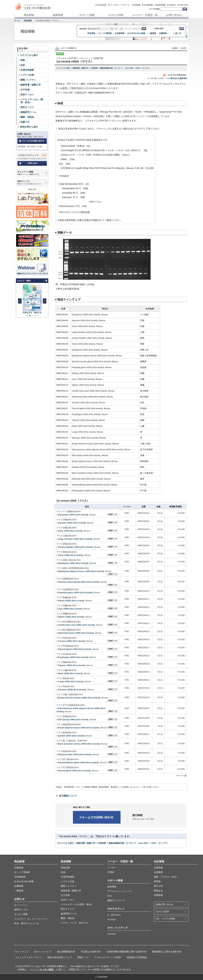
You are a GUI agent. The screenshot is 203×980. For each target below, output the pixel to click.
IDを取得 (102, 5)
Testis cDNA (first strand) (70, 555)
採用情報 (161, 5)
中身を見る (28, 313)
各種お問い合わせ (165, 904)
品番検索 (163, 33)
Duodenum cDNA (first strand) (73, 515)
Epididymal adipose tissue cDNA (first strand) (81, 571)
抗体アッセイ (27, 95)
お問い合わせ (174, 15)
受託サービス (27, 107)
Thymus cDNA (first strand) (72, 665)
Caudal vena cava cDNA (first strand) (76, 625)
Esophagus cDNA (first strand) (73, 657)
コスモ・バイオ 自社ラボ (74, 923)
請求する (38, 313)
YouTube (111, 920)
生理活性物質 (27, 70)
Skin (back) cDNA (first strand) (73, 720)
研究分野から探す (29, 127)
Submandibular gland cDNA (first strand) (78, 763)
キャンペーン (21, 905)
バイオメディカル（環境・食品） (32, 101)
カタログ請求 (116, 15)
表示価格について (68, 796)
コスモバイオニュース (38, 159)
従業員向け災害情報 (137, 957)
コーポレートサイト (120, 5)
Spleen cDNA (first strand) (71, 617)
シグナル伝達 (27, 75)
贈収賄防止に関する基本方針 (167, 952)
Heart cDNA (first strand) (70, 673)
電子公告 (158, 886)
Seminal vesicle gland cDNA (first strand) (79, 582)
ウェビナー (31, 919)
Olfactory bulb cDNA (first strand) (75, 754)
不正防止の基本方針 (91, 952)
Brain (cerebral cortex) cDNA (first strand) (79, 744)
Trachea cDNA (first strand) (71, 641)
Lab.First (183, 5)
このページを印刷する (66, 48)
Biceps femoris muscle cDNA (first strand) (79, 698)
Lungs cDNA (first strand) (71, 681)
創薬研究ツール (28, 112)
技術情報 (112, 887)
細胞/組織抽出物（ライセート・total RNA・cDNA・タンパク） (125, 68)
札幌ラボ (25, 122)
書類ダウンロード (116, 900)
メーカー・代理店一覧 (145, 15)
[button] (44, 301)
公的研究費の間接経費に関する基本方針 (127, 952)
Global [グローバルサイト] (172, 5)
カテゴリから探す (64, 68)
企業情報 (148, 5)
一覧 (46, 281)
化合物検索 (120, 33)
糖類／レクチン (28, 80)
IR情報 (137, 5)
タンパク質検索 (105, 33)
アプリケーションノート (120, 891)
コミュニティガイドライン (29, 957)
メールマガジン (23, 159)
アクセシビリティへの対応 (108, 957)
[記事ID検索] (171, 29)
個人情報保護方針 (66, 952)
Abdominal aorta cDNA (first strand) (76, 633)
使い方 (178, 33)
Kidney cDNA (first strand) (71, 601)
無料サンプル (21, 910)
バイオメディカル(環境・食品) (76, 904)
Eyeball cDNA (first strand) (71, 736)
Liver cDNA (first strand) (70, 609)
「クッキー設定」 (47, 970)
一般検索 (152, 33)
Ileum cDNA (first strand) (70, 531)
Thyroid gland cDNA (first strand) (74, 649)
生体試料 (95, 68)
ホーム (17, 21)
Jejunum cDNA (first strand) (72, 523)
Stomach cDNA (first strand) (72, 690)
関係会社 (158, 891)
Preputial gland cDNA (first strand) (75, 593)
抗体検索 (91, 33)
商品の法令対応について (60, 957)
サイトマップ (22, 952)
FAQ (110, 896)
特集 (23, 60)
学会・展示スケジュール (27, 923)
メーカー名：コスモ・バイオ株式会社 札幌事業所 (167, 78)
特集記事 (65, 868)
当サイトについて (43, 952)
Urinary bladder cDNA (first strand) (75, 547)
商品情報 (29, 15)
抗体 (23, 65)
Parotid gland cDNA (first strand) (74, 771)
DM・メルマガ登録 (165, 919)
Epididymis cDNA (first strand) (73, 563)
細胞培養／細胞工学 (81, 68)
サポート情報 (87, 15)
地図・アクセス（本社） (166, 877)
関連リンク (83, 957)
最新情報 (58, 15)
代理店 (111, 872)
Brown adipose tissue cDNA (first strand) (78, 728)
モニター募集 (21, 914)
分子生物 (25, 90)
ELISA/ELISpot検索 (136, 33)
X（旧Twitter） (115, 915)
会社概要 (158, 872)
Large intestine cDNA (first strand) (75, 539)
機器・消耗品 (27, 117)
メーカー (112, 868)
